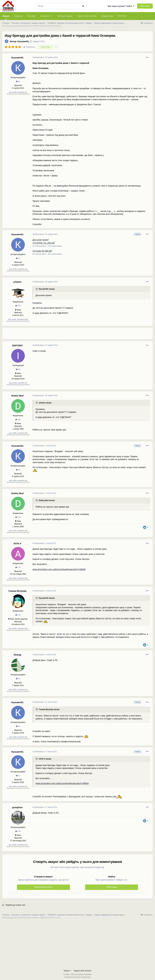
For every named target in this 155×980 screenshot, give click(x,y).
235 (18, 615)
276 (18, 567)
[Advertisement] (68, 335)
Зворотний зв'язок (82, 971)
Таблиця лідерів (65, 16)
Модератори (107, 16)
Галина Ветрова (17, 591)
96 (18, 679)
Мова (67, 971)
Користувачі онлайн (87, 16)
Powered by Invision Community (77, 977)
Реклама (31, 16)
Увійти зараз (112, 887)
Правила (18, 16)
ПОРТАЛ (122, 16)
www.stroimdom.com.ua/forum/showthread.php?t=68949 (59, 569)
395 (18, 420)
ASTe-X (17, 543)
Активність (46, 16)
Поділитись (29, 47)
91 (18, 81)
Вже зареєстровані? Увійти (121, 6)
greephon (17, 807)
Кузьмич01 (23, 41)
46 (18, 369)
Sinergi (17, 655)
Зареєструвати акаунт (43, 887)
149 (18, 831)
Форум (6, 17)
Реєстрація (145, 6)
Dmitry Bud (17, 396)
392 (18, 306)
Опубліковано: (45, 57)
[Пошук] (58, 6)
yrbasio (17, 282)
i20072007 (17, 345)
